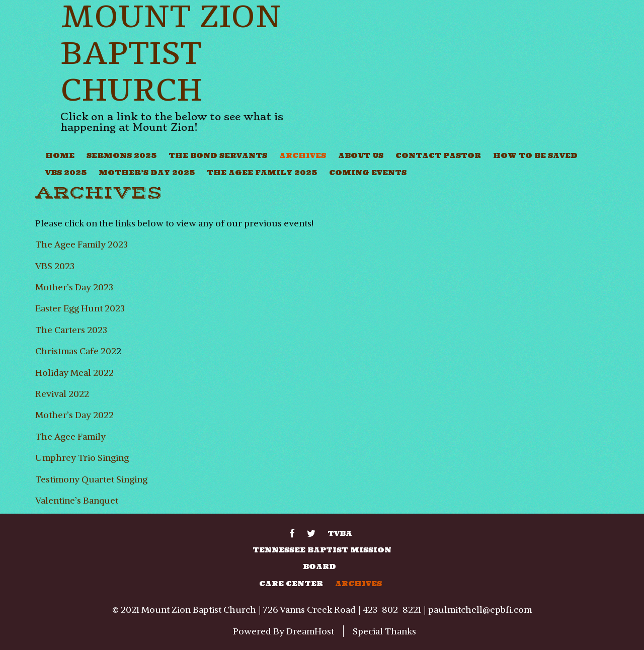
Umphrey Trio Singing (82, 458)
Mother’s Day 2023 (74, 287)
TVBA (340, 533)
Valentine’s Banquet (77, 500)
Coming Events (368, 173)
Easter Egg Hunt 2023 (80, 308)
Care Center (291, 584)
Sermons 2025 (122, 155)
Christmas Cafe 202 (76, 351)
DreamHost (310, 631)
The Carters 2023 (71, 330)
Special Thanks (384, 631)
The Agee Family (70, 436)
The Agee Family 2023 (82, 244)
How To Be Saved (535, 155)
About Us (361, 155)
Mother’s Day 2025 (147, 173)
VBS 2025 (66, 173)
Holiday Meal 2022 (74, 373)
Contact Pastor (438, 155)
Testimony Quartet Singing (91, 479)
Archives (303, 155)
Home (60, 155)
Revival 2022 (62, 394)
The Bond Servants (218, 155)
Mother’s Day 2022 (74, 415)
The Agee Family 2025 (262, 173)
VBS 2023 (55, 266)
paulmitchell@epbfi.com (480, 610)
